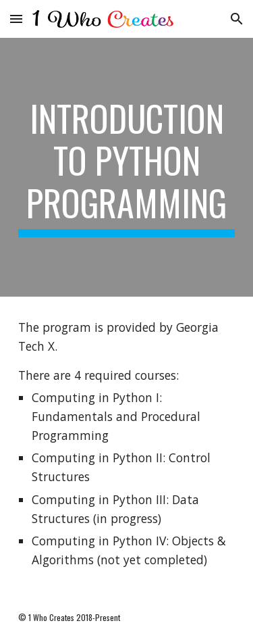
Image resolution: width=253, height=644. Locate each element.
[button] (16, 19)
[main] (127, 167)
